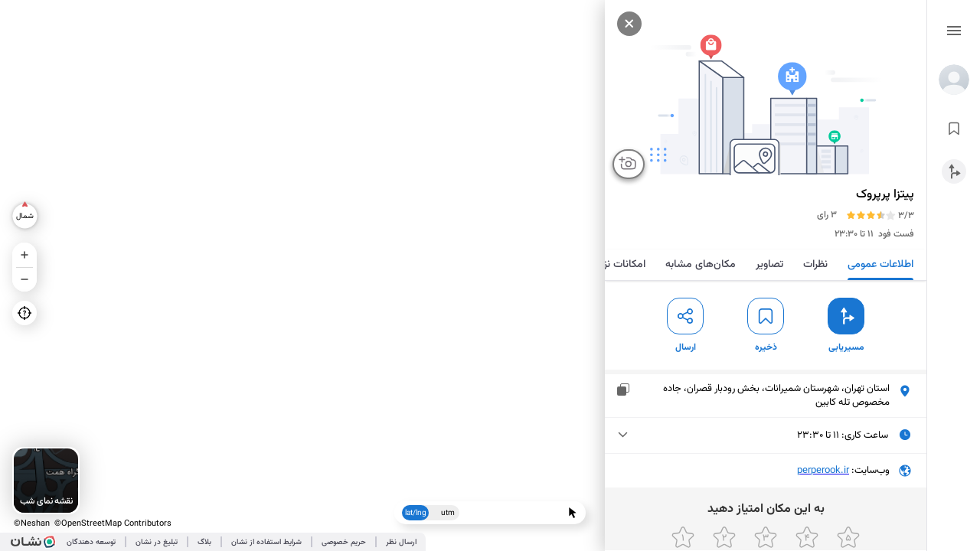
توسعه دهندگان (91, 542)
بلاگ (204, 542)
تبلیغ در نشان (157, 542)
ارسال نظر (401, 542)
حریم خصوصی (344, 542)
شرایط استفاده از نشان (266, 542)
